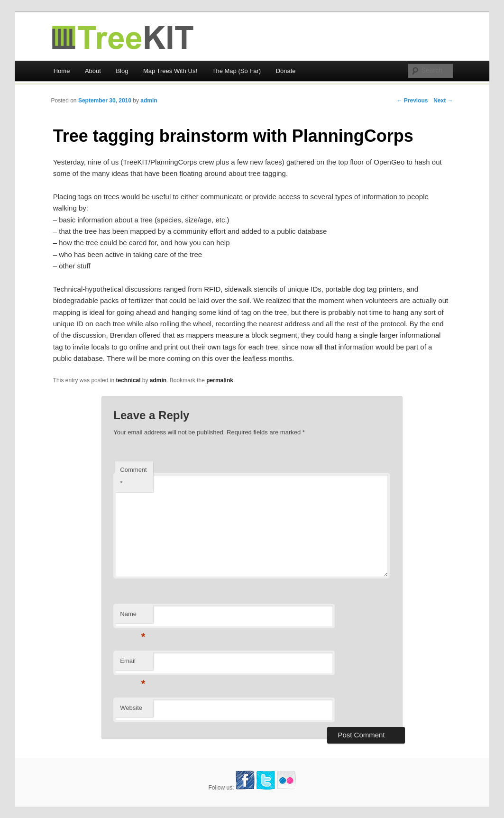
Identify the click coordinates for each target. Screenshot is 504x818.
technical (128, 380)
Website (131, 708)
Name (133, 617)
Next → (443, 101)
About (93, 71)
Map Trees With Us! (170, 71)
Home (62, 71)
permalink (220, 380)
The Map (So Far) (237, 71)
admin (149, 101)
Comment (133, 477)
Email (133, 664)
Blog (122, 71)
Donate (286, 71)
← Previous (412, 101)
